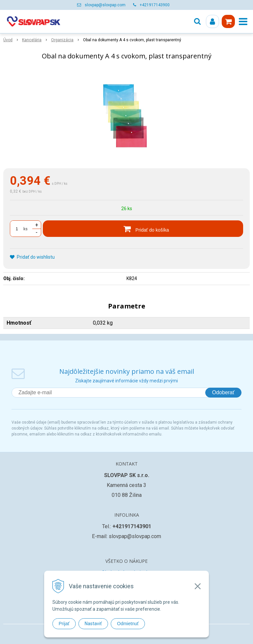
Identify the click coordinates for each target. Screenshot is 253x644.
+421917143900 (155, 5)
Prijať (64, 624)
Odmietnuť (128, 624)
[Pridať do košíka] (143, 229)
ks (26, 229)
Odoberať (223, 392)
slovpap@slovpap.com (105, 5)
